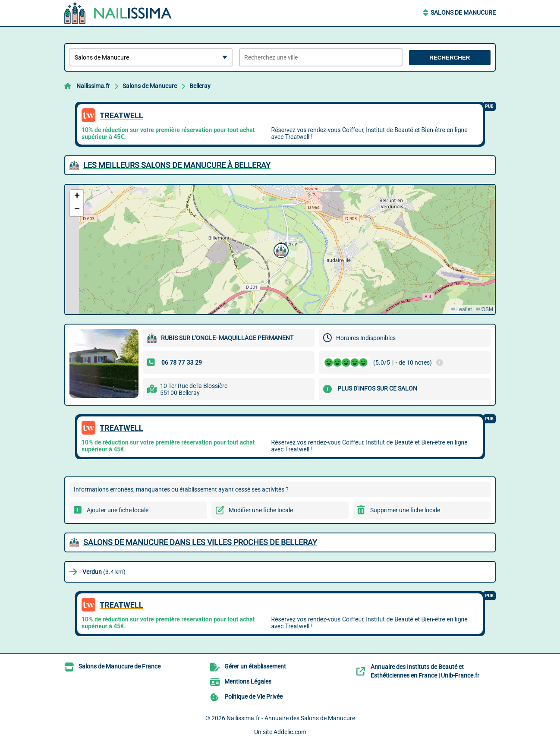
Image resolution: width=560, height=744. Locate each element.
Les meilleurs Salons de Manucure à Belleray (177, 165)
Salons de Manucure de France (120, 666)
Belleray (200, 86)
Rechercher (450, 58)
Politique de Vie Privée (253, 697)
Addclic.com (290, 732)
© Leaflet (461, 309)
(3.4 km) (104, 572)
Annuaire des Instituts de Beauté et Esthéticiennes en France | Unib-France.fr (425, 671)
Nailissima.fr (93, 86)
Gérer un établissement (255, 666)
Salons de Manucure (463, 13)
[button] (280, 249)
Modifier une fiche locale (261, 510)
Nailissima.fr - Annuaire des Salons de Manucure (291, 718)
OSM (487, 309)
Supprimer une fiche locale (405, 510)
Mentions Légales (248, 681)
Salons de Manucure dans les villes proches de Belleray (200, 542)
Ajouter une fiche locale (118, 510)
